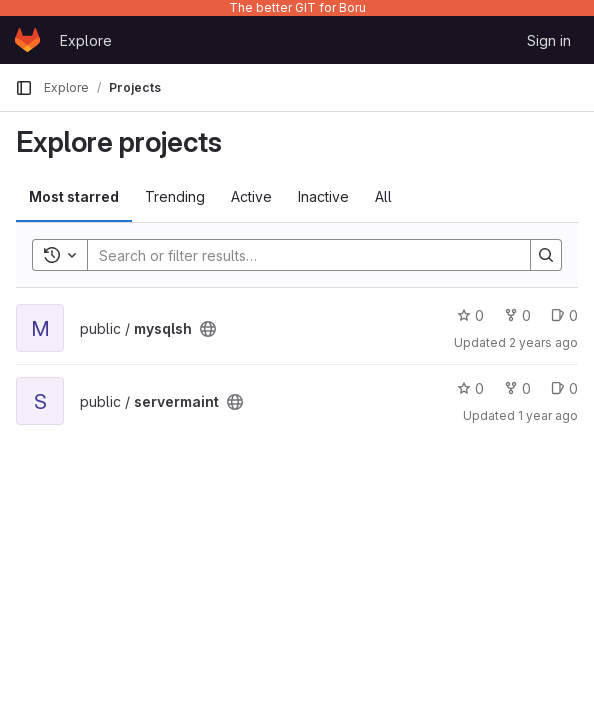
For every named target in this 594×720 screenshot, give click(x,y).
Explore (86, 40)
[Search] (299, 255)
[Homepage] (27, 40)
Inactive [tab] (323, 196)
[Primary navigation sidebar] (24, 88)
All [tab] (383, 196)
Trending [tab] (175, 196)
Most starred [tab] (74, 196)
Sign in (549, 40)
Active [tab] (251, 196)
